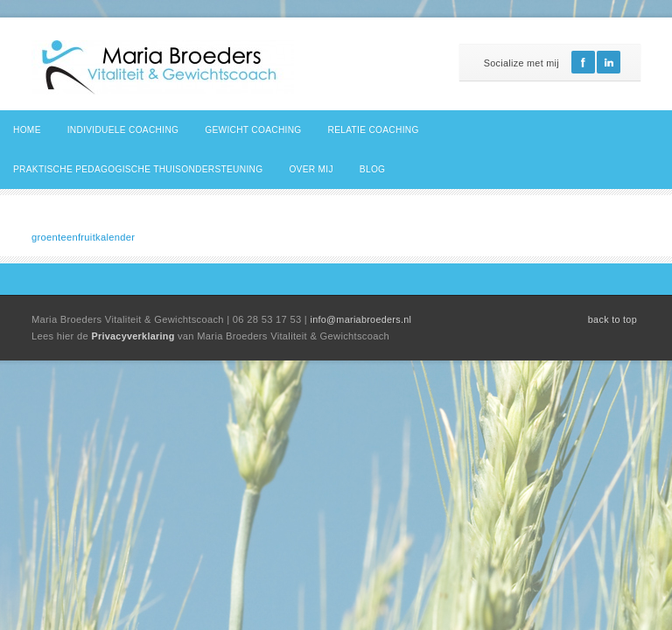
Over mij (311, 169)
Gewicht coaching (253, 130)
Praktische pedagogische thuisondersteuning (138, 169)
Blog (372, 169)
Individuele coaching (123, 130)
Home (27, 130)
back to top (612, 319)
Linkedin (609, 62)
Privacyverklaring (134, 336)
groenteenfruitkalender (83, 237)
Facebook (583, 62)
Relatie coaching (374, 130)
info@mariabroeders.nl (360, 319)
